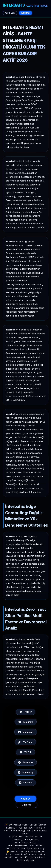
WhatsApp (26, 772)
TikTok (26, 752)
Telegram (26, 722)
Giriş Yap (10, 13)
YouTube (26, 742)
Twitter (26, 712)
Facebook (26, 762)
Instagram (26, 732)
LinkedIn (26, 783)
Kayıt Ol (25, 13)
